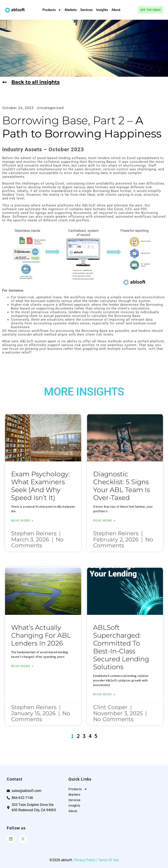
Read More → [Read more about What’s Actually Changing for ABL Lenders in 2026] (22, 666)
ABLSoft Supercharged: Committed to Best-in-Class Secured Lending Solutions (121, 647)
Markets (71, 10)
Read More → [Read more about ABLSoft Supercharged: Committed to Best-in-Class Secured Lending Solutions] (104, 694)
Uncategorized (50, 108)
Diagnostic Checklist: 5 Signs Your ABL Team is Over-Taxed (122, 486)
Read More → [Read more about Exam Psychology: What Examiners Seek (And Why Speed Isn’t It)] (22, 520)
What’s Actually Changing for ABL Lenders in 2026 (41, 635)
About (116, 10)
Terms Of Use (108, 860)
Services (87, 10)
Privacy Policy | (86, 860)
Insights (102, 10)
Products (52, 10)
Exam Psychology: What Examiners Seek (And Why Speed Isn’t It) (40, 486)
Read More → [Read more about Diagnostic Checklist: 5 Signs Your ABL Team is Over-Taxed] (104, 520)
